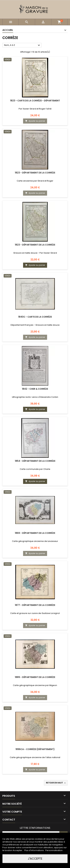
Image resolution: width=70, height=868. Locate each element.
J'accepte (35, 859)
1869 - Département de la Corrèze (35, 533)
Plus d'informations (34, 850)
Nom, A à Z (22, 45)
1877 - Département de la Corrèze (35, 605)
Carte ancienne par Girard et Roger (35, 181)
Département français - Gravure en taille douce (35, 325)
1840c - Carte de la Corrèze (35, 317)
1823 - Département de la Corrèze (35, 173)
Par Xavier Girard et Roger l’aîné (35, 109)
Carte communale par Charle (35, 469)
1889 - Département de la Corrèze (35, 677)
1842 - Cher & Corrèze (35, 389)
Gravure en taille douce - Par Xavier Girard (35, 253)
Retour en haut (56, 783)
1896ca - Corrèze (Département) (35, 749)
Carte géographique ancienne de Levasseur (35, 541)
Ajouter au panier (35, 121)
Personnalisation (54, 850)
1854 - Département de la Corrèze (35, 461)
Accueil (8, 30)
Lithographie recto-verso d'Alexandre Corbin (35, 397)
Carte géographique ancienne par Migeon (35, 685)
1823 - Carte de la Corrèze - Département (35, 101)
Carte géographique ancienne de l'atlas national (35, 757)
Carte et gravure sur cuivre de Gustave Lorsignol (35, 613)
